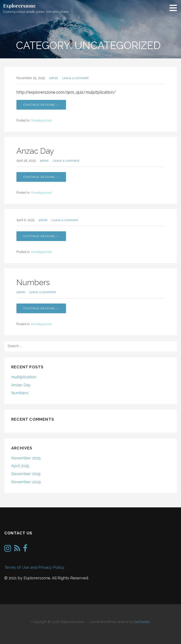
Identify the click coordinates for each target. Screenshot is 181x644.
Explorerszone (19, 6)
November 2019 (26, 482)
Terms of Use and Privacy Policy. (34, 567)
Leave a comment (75, 78)
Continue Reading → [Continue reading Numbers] (41, 236)
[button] (175, 8)
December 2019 (26, 474)
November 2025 (26, 458)
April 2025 (20, 466)
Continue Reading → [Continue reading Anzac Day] (41, 177)
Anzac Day (35, 151)
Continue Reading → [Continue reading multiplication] (41, 105)
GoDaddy (142, 622)
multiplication (24, 377)
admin (54, 78)
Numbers (33, 282)
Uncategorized (41, 120)
